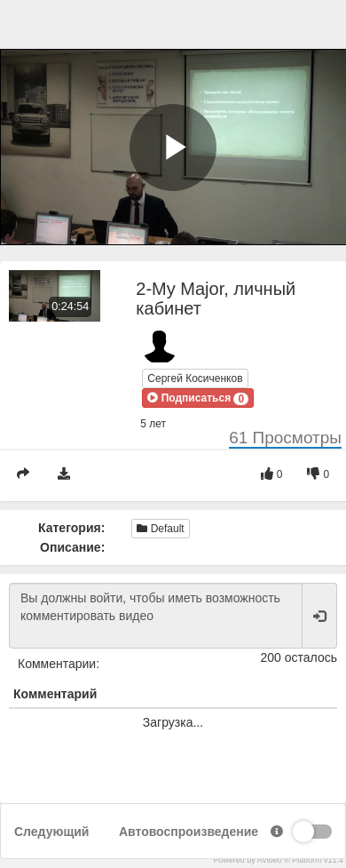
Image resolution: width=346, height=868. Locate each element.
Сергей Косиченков (195, 378)
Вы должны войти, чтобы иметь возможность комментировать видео (156, 616)
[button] (198, 398)
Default (160, 529)
